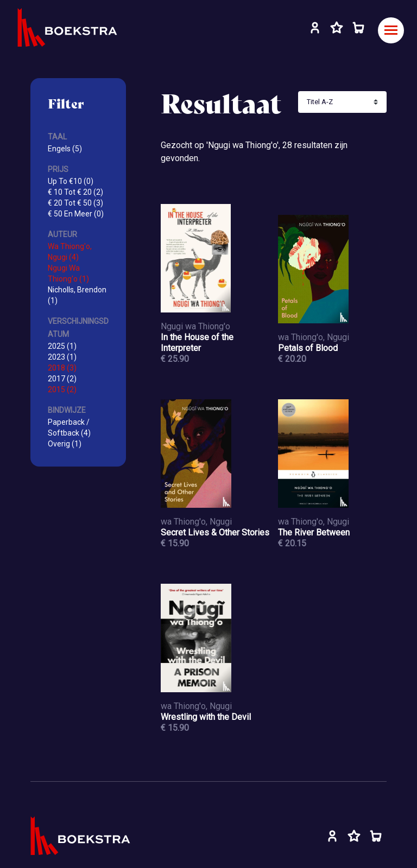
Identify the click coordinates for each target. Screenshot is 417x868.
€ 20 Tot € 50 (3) (75, 203)
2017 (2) (62, 379)
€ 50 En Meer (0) (76, 214)
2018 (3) (62, 368)
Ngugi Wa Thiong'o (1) (68, 273)
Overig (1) (65, 444)
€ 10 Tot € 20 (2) (75, 192)
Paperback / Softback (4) (69, 427)
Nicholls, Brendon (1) (77, 295)
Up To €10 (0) (71, 181)
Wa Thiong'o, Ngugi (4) (70, 252)
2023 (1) (62, 357)
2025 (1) (62, 346)
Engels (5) (65, 149)
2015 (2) (62, 390)
